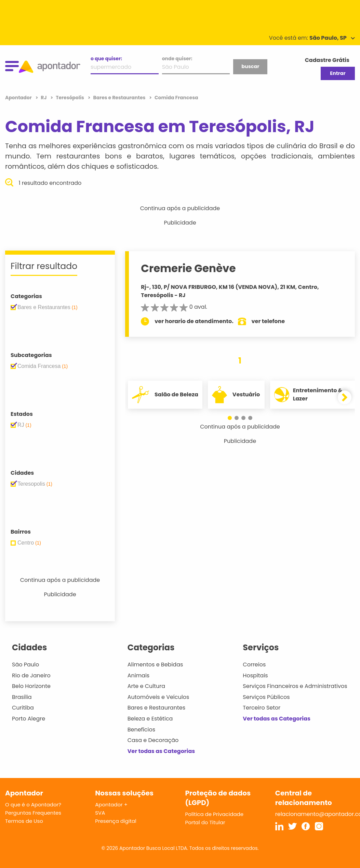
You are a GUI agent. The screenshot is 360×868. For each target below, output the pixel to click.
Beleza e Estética (150, 719)
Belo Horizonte (31, 686)
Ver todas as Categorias (161, 751)
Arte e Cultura (146, 686)
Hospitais (255, 675)
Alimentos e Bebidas (155, 665)
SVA (100, 813)
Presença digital (116, 821)
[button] (230, 418)
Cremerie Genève (190, 268)
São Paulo (25, 665)
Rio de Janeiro (31, 675)
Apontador (19, 98)
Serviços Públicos (266, 697)
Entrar (338, 73)
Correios (254, 665)
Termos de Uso (24, 821)
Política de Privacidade (215, 814)
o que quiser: (106, 59)
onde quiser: (177, 59)
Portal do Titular (205, 822)
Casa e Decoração (153, 740)
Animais (139, 675)
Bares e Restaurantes (156, 708)
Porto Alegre (29, 719)
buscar (250, 66)
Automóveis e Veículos (158, 697)
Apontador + (111, 805)
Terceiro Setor (262, 708)
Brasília (22, 697)
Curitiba (23, 708)
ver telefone (270, 321)
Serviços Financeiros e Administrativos (295, 686)
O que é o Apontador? (33, 805)
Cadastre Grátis (327, 60)
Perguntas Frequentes (33, 813)
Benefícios (141, 730)
